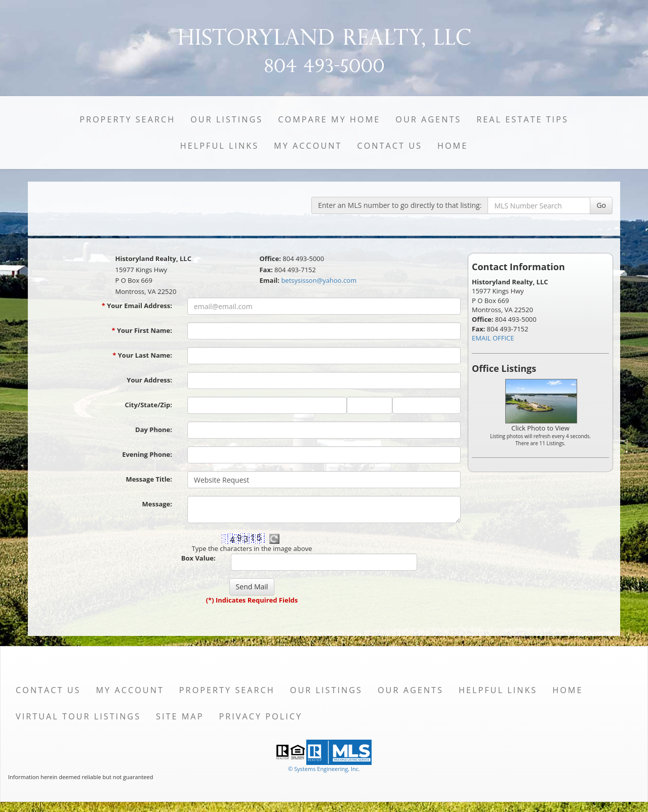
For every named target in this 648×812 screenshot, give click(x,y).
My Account (308, 146)
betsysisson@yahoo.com (319, 280)
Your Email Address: (137, 306)
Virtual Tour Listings (78, 716)
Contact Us (390, 146)
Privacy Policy (260, 716)
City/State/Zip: (149, 405)
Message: (157, 504)
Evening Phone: (147, 454)
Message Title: (149, 479)
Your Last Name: (142, 355)
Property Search (127, 119)
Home (453, 146)
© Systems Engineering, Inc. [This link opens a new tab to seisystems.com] (324, 769)
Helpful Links (219, 146)
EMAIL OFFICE (493, 338)
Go (601, 205)
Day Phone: (154, 430)
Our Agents (428, 119)
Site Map (180, 716)
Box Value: (198, 558)
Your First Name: (142, 330)
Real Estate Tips (522, 119)
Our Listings (227, 119)
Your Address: (149, 380)
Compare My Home (329, 119)
